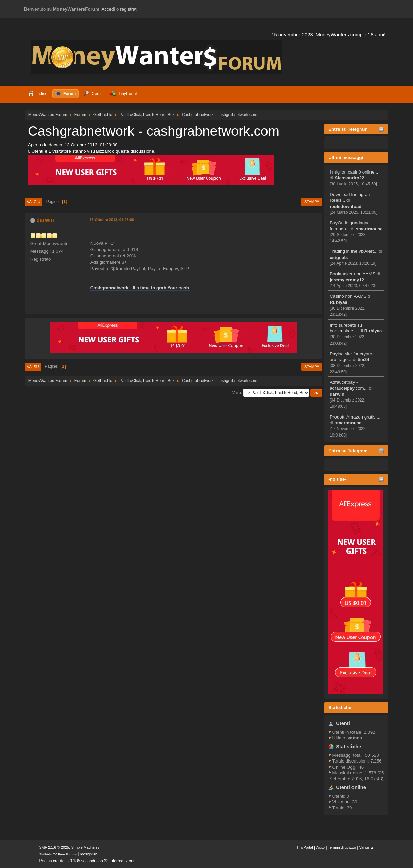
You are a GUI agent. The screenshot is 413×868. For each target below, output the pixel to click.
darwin (337, 394)
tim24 (364, 359)
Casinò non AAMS (348, 296)
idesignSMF (90, 854)
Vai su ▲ (367, 847)
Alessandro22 (349, 178)
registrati (129, 9)
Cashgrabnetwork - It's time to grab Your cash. (140, 288)
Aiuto (320, 847)
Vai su (33, 367)
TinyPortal (305, 847)
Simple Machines (85, 847)
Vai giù (34, 202)
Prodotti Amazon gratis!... (355, 417)
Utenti (343, 723)
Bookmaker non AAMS (352, 274)
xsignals (339, 257)
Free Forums (68, 854)
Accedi (108, 9)
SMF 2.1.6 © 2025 (54, 847)
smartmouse (369, 229)
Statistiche (340, 708)
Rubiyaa (339, 302)
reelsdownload (346, 206)
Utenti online (351, 787)
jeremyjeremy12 (347, 280)
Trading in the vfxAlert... (354, 251)
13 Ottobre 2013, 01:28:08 (112, 220)
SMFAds (45, 854)
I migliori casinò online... (354, 172)
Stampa (312, 202)
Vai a (237, 393)
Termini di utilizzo (342, 847)
